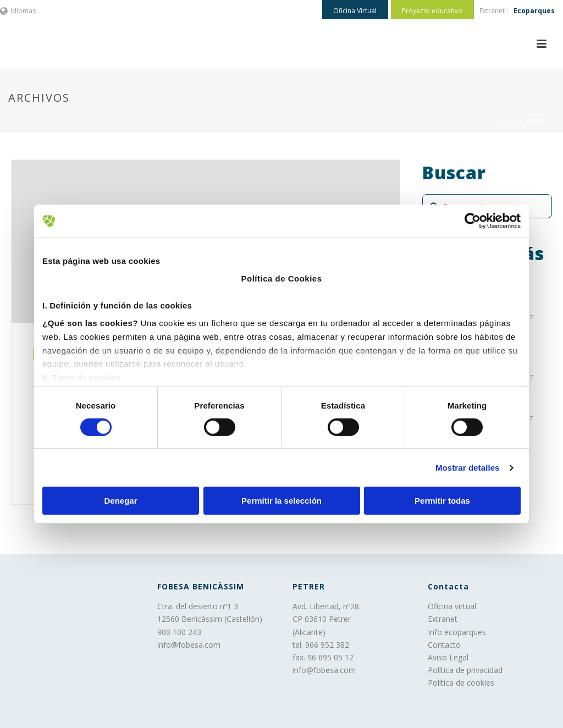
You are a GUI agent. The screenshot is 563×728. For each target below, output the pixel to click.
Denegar (120, 501)
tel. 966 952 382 (321, 645)
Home (508, 121)
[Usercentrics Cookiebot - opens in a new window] (473, 221)
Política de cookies (461, 683)
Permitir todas (442, 501)
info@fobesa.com (189, 645)
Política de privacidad (465, 670)
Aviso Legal (448, 657)
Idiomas (18, 11)
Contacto (444, 645)
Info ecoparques (457, 632)
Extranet (443, 619)
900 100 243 (179, 632)
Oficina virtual (452, 606)
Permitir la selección (281, 501)
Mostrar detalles (468, 468)
